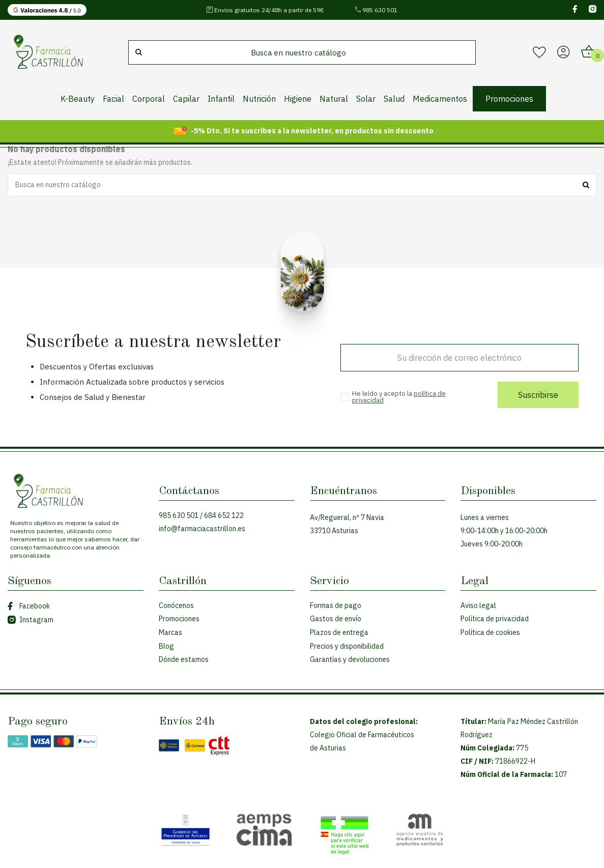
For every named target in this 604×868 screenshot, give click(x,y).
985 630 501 (376, 10)
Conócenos (176, 605)
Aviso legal (478, 605)
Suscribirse (538, 395)
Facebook (29, 606)
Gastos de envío (336, 619)
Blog (166, 646)
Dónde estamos (184, 659)
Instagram (31, 620)
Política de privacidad (495, 619)
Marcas (170, 632)
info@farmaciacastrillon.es (202, 529)
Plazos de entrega (339, 632)
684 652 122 (224, 515)
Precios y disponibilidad (347, 646)
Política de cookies (490, 632)
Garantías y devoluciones (350, 659)
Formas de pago (336, 605)
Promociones (179, 619)
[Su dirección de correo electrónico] (460, 358)
